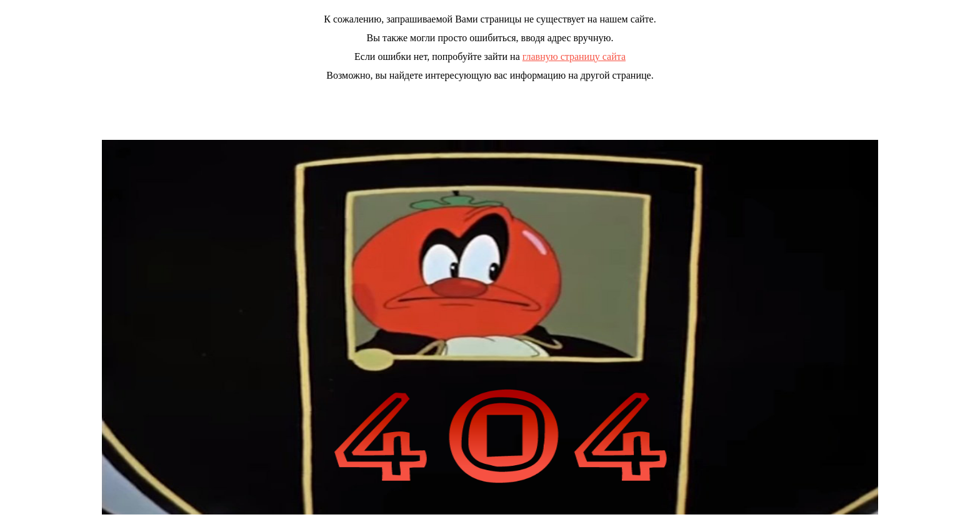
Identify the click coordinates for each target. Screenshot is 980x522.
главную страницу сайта (574, 57)
